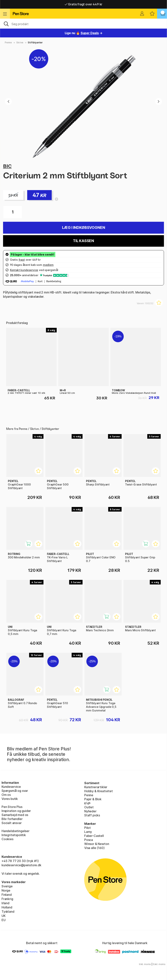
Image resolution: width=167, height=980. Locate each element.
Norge (6, 890)
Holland (7, 907)
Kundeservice (11, 787)
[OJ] (83, 24)
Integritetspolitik (14, 835)
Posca (89, 840)
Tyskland (8, 912)
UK (4, 916)
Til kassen (83, 241)
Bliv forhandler (12, 819)
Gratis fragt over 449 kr (83, 4)
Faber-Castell (94, 836)
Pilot (88, 828)
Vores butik (10, 799)
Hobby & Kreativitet (99, 791)
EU (4, 920)
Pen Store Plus (12, 807)
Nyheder (90, 811)
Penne (8, 42)
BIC (7, 166)
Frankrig (7, 899)
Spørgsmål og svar (15, 791)
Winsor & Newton (97, 844)
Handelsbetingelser (16, 831)
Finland (7, 895)
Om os (6, 795)
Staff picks (92, 815)
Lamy (88, 832)
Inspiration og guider (16, 811)
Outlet (89, 807)
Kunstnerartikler (96, 787)
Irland (5, 903)
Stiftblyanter (35, 42)
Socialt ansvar (12, 823)
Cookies (7, 839)
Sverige (7, 886)
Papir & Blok (93, 799)
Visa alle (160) (94, 848)
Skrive (20, 42)
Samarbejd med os (15, 815)
